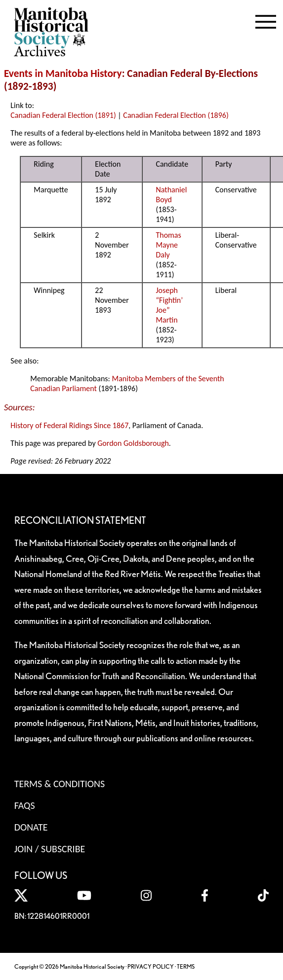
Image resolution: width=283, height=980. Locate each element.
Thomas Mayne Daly (168, 245)
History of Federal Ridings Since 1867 (69, 425)
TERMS (186, 966)
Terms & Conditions (60, 784)
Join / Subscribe (50, 849)
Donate (31, 827)
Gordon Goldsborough (133, 443)
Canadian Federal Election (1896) (176, 115)
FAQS (25, 805)
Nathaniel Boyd (171, 195)
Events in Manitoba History (63, 73)
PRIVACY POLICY (151, 966)
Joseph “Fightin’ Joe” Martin (169, 305)
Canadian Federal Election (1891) (63, 115)
